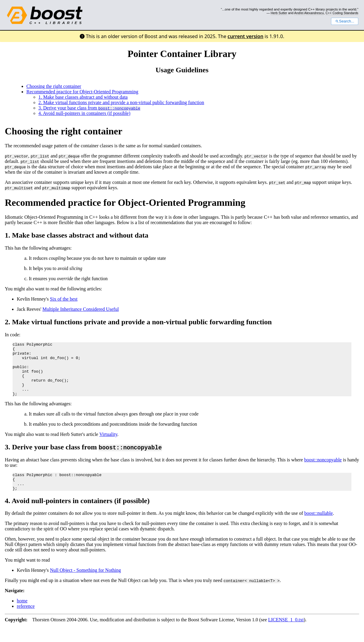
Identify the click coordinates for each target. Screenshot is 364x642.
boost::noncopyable (323, 471)
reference (26, 621)
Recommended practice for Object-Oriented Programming (82, 92)
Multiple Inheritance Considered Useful (81, 309)
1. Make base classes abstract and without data (83, 97)
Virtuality (108, 445)
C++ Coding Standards (342, 13)
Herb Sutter (279, 13)
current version (246, 36)
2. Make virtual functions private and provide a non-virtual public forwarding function (121, 102)
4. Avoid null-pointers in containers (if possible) (84, 113)
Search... (345, 21)
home (22, 615)
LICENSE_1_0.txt (286, 634)
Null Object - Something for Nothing (85, 585)
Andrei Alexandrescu (309, 13)
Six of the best (64, 299)
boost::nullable (319, 528)
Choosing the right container (54, 86)
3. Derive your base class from (89, 108)
